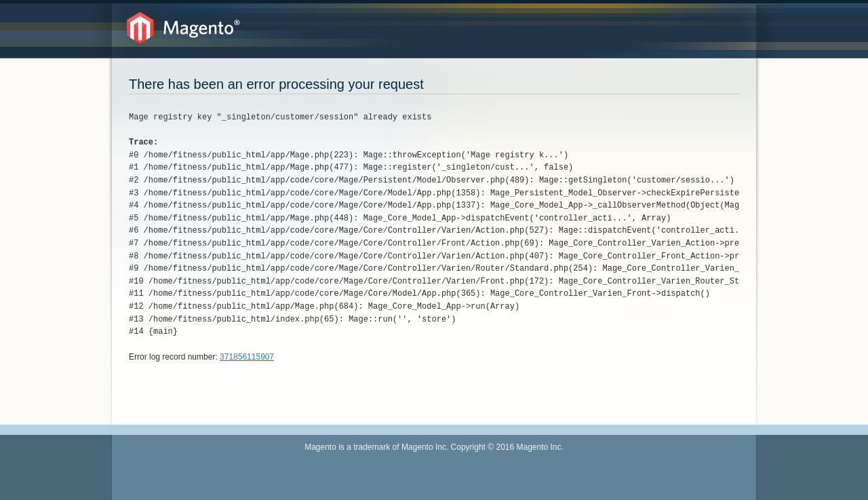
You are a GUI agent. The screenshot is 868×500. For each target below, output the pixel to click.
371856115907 (247, 357)
